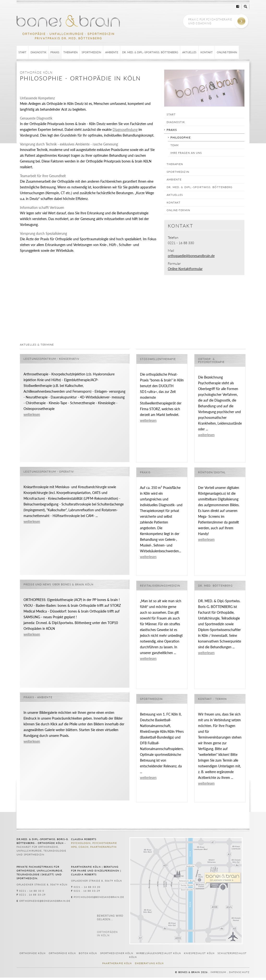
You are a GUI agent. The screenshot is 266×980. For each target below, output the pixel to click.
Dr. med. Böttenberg (215, 586)
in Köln (107, 934)
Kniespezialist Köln (199, 953)
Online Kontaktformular (185, 269)
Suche (245, 7)
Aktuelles (189, 52)
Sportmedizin (91, 52)
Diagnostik (38, 52)
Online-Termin (227, 52)
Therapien (70, 52)
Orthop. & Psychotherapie (211, 361)
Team (175, 145)
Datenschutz (239, 972)
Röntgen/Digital (212, 472)
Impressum (218, 972)
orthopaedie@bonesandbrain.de (191, 256)
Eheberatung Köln (149, 963)
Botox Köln (88, 953)
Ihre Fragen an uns (186, 153)
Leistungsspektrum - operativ (49, 472)
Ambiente (112, 52)
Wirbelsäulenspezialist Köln (159, 953)
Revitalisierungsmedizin (160, 586)
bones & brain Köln (68, 27)
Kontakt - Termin (212, 699)
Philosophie (181, 137)
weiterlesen (32, 415)
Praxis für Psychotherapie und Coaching (210, 21)
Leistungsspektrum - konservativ (51, 359)
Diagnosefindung (125, 130)
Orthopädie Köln (62, 953)
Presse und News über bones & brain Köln (58, 584)
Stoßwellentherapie (158, 359)
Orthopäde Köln (33, 953)
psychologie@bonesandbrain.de (99, 897)
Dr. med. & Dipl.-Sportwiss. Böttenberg (150, 52)
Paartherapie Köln (117, 963)
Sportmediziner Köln (117, 953)
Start (22, 52)
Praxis (55, 52)
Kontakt (207, 52)
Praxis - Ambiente (38, 697)
